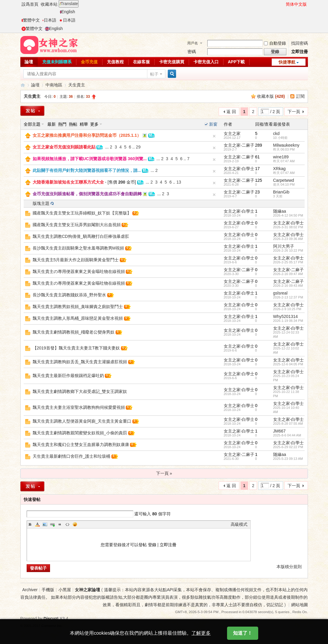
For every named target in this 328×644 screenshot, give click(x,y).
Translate (69, 4)
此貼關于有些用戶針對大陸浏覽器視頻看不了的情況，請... (87, 170)
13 (179, 182)
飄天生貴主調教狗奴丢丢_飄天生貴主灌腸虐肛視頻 (80, 362)
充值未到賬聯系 (57, 62)
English (68, 12)
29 (138, 147)
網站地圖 (300, 605)
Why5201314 (286, 316)
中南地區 (54, 85)
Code (67, 524)
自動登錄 (275, 43)
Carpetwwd (284, 180)
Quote (60, 524)
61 (258, 157)
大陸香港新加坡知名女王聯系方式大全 (68, 182)
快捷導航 (287, 62)
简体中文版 (296, 4)
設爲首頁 (30, 4)
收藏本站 (49, 4)
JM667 (279, 431)
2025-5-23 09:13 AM (288, 459)
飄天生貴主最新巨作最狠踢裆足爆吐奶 (68, 376)
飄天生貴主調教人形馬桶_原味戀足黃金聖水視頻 (78, 318)
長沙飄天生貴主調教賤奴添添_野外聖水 (69, 295)
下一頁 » (164, 473)
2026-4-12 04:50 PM (288, 215)
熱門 (62, 124)
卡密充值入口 (206, 62)
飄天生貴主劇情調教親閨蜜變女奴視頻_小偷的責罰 (80, 433)
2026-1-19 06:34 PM (288, 321)
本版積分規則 (289, 567)
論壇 (29, 62)
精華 (84, 124)
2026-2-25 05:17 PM (288, 262)
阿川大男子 (284, 246)
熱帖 (73, 124)
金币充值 (89, 62)
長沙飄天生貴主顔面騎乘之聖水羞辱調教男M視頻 (78, 248)
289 (259, 145)
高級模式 (239, 524)
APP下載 (236, 62)
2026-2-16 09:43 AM (288, 286)
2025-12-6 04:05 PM (288, 364)
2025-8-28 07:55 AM (288, 424)
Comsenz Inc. (52, 626)
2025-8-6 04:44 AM (287, 435)
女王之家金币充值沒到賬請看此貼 (64, 147)
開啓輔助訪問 (283, 4)
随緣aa (280, 211)
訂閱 (300, 96)
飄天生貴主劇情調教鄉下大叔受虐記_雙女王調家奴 (80, 391)
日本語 (49, 20)
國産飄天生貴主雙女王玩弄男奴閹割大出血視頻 (77, 225)
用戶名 (193, 43)
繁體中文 (31, 20)
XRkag (279, 169)
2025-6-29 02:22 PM (288, 447)
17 (258, 169)
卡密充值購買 (172, 62)
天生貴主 (77, 85)
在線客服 (141, 62)
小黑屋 (65, 590)
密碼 (192, 52)
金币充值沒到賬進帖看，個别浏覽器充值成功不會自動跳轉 (87, 194)
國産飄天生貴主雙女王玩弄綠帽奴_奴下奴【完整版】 (82, 213)
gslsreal (280, 293)
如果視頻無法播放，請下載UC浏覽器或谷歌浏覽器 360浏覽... (90, 159)
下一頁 (294, 112)
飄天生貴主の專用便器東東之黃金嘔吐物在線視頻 (79, 271)
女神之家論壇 (23, 85)
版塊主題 (41, 203)
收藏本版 (271, 96)
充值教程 (115, 62)
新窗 (213, 124)
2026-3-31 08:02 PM (288, 227)
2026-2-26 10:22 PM (288, 250)
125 (259, 180)
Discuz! (51, 619)
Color (37, 524)
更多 (94, 124)
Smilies (75, 524)
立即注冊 (300, 52)
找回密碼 (300, 43)
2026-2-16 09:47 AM (288, 274)
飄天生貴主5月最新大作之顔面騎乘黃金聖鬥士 (76, 260)
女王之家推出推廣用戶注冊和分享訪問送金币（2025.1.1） (87, 135)
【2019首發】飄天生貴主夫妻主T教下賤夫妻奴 (76, 348)
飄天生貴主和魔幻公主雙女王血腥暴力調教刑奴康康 (81, 445)
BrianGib (281, 192)
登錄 (152, 545)
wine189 (281, 157)
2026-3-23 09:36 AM (288, 239)
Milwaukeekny (286, 145)
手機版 (48, 590)
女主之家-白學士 (239, 169)
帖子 (154, 74)
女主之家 (232, 133)
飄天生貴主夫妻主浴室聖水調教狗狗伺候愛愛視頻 (79, 407)
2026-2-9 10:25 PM (287, 309)
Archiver (30, 590)
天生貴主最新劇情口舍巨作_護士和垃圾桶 (72, 456)
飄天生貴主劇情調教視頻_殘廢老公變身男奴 (74, 332)
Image (45, 524)
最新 (52, 124)
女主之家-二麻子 (239, 145)
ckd (276, 133)
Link (52, 524)
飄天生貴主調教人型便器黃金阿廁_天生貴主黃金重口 (82, 421)
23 (258, 192)
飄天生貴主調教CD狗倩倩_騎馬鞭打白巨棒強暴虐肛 (81, 236)
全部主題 (32, 124)
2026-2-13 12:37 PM (288, 297)
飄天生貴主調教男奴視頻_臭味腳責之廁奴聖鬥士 (78, 307)
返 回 (231, 112)
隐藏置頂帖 (214, 136)
